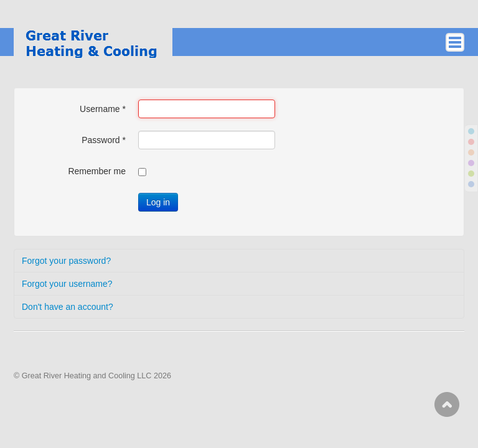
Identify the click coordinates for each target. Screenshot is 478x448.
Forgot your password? (66, 261)
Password (104, 140)
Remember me (97, 171)
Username (103, 109)
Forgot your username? (67, 284)
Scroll (447, 404)
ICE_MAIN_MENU (455, 42)
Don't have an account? (68, 307)
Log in (158, 202)
